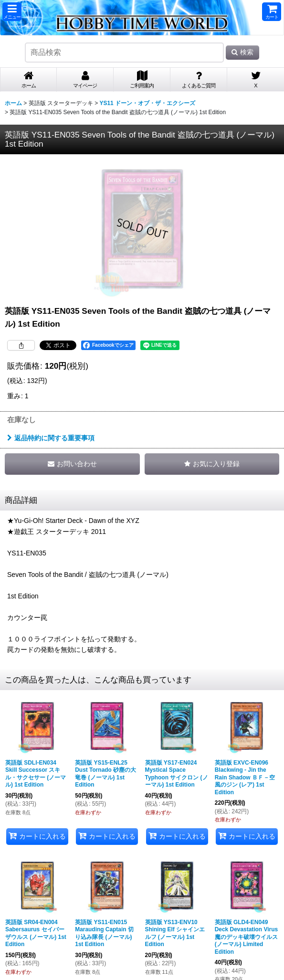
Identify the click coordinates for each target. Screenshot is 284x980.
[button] (12, 12)
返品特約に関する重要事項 (51, 438)
